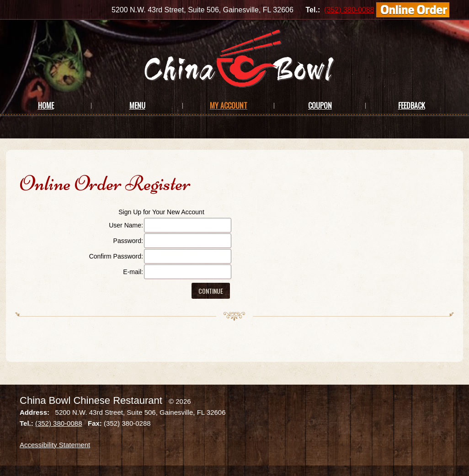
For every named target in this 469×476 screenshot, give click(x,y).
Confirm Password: (116, 256)
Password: (128, 241)
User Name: (126, 225)
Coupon (320, 106)
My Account (229, 106)
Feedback (412, 106)
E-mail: (133, 272)
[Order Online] (413, 10)
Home (46, 106)
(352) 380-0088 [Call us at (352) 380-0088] (349, 10)
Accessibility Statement (55, 445)
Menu (137, 106)
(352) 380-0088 (59, 423)
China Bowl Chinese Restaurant (91, 400)
